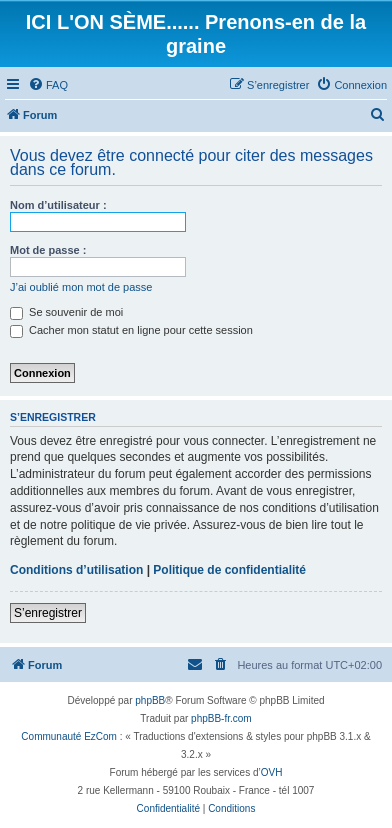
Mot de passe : (48, 250)
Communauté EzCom (69, 736)
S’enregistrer (48, 613)
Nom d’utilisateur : (58, 205)
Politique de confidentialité (229, 570)
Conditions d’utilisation (76, 570)
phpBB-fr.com (221, 718)
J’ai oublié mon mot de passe (81, 287)
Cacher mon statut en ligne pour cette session (131, 330)
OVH (272, 772)
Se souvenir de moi (66, 312)
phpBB (150, 700)
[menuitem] (48, 85)
